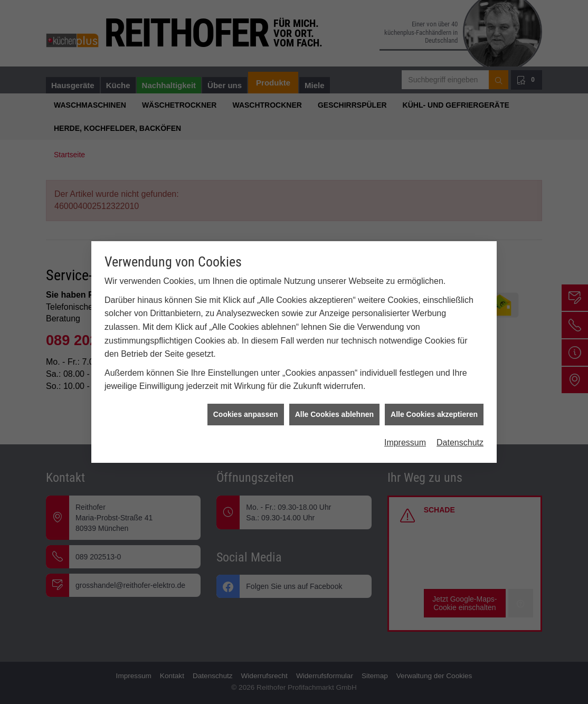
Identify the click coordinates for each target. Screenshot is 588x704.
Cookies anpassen (246, 410)
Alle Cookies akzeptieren (434, 410)
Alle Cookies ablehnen (334, 410)
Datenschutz (460, 438)
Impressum (405, 438)
